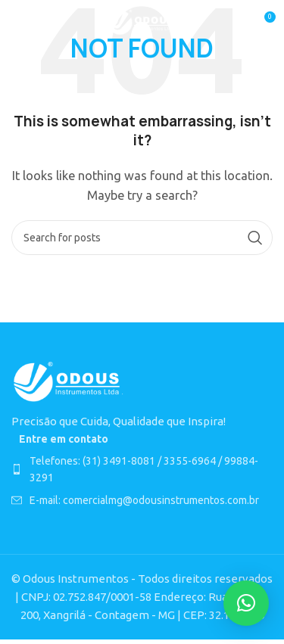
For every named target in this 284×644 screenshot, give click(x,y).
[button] (246, 603)
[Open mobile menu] (19, 23)
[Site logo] (142, 22)
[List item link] (142, 470)
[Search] (142, 238)
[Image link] (68, 381)
